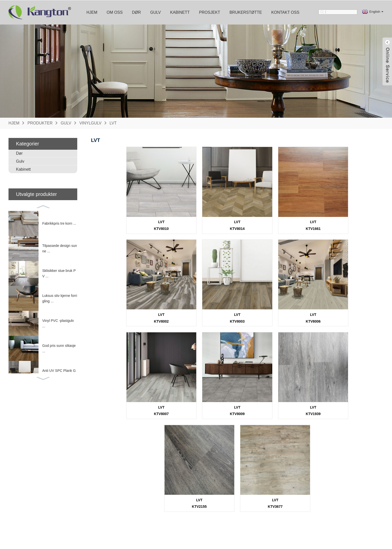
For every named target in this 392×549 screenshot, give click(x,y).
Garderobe (135, 491)
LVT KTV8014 (201, 222)
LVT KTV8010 (128, 222)
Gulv (155, 12)
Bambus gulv (81, 505)
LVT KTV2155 (237, 402)
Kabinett (180, 12)
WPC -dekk (80, 519)
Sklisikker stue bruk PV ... (59, 273)
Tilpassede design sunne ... (60, 248)
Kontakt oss (285, 12)
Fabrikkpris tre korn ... (59, 223)
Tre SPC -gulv (82, 491)
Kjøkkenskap (136, 484)
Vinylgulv (91, 123)
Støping (188, 498)
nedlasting (246, 484)
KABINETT (137, 473)
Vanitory (133, 498)
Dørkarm (189, 484)
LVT (113, 123)
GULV (76, 473)
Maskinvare (191, 491)
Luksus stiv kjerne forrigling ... (60, 298)
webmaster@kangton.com (326, 509)
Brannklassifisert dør (31, 498)
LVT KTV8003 (128, 312)
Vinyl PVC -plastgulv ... (58, 323)
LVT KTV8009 (347, 312)
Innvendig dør (26, 484)
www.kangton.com (320, 518)
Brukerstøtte (246, 12)
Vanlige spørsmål (252, 491)
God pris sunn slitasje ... (59, 348)
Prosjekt (209, 12)
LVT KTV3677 (310, 402)
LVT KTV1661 (274, 222)
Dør (136, 12)
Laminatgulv (80, 512)
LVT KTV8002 (347, 222)
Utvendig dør (25, 491)
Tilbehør (193, 473)
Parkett (76, 498)
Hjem (92, 12)
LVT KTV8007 (274, 312)
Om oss (115, 12)
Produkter (40, 123)
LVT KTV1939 (164, 402)
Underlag (190, 505)
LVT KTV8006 (201, 312)
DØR (19, 473)
